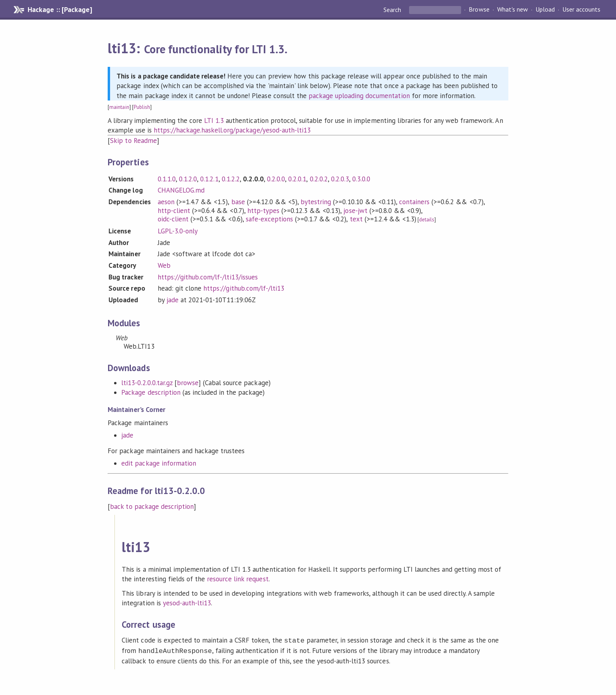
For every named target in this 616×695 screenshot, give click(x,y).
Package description (151, 392)
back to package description (152, 506)
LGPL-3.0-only (178, 231)
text (356, 219)
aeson (166, 202)
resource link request (238, 579)
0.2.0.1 (297, 179)
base (238, 202)
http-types (263, 211)
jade (173, 300)
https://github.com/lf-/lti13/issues (208, 277)
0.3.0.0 (361, 179)
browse (188, 383)
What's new (513, 10)
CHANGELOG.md (181, 190)
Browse (479, 10)
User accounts (581, 10)
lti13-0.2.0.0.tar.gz (147, 383)
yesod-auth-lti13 (187, 603)
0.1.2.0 (188, 179)
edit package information (159, 463)
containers (414, 202)
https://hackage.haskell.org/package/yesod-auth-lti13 (232, 130)
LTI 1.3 (214, 121)
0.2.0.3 (340, 179)
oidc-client (173, 219)
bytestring (316, 202)
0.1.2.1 (209, 179)
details (427, 220)
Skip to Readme (133, 141)
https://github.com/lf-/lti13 (244, 288)
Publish (142, 107)
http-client (174, 211)
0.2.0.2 (319, 179)
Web (164, 265)
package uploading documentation (359, 96)
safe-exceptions (269, 219)
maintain (119, 107)
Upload (545, 10)
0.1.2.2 (231, 179)
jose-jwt (355, 211)
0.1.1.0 (167, 179)
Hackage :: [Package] (60, 10)
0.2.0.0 (276, 179)
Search (393, 10)
